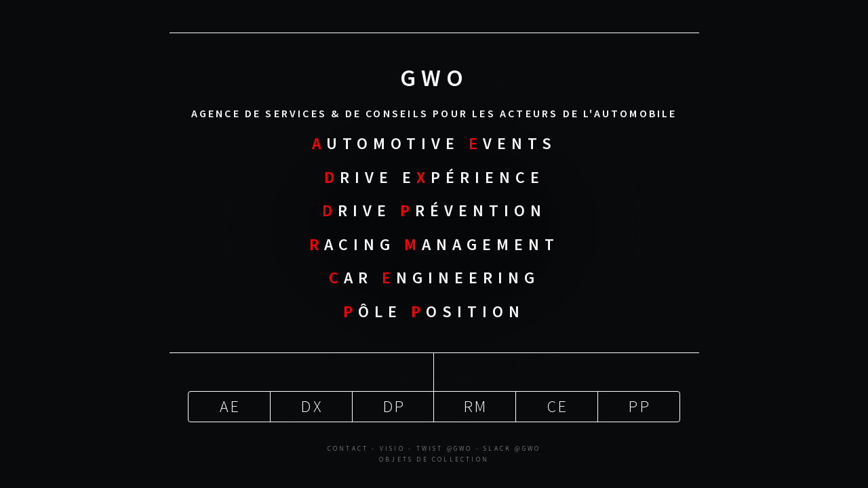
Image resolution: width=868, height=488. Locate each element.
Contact (348, 447)
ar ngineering (434, 277)
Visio (392, 447)
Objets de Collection (434, 457)
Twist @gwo (445, 447)
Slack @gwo (512, 447)
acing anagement (434, 243)
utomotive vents (434, 143)
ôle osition (434, 310)
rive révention (434, 210)
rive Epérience (434, 176)
